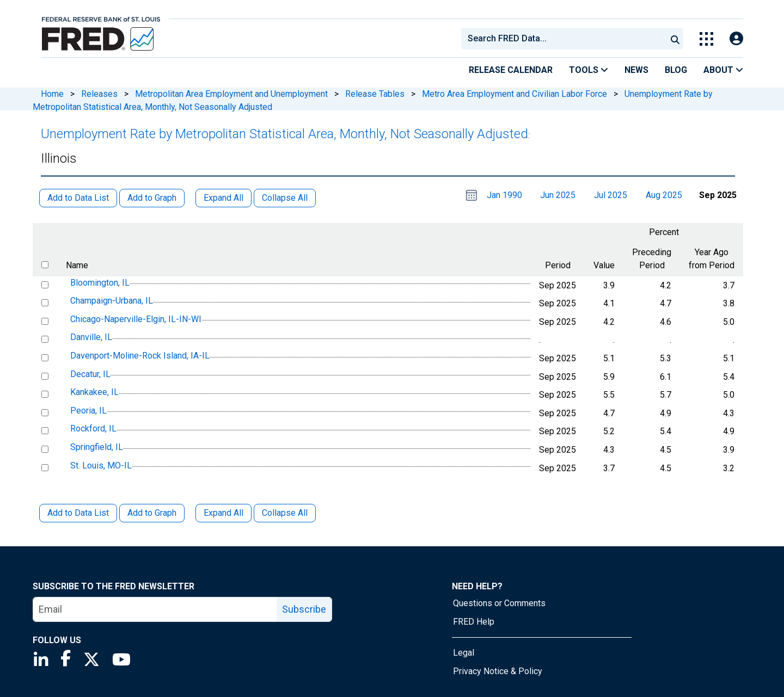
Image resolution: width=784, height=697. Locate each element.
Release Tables (375, 94)
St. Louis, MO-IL (101, 465)
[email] (155, 609)
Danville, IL (91, 338)
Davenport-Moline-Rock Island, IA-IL (140, 356)
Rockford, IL (93, 429)
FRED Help (474, 622)
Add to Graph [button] (152, 198)
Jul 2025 (611, 195)
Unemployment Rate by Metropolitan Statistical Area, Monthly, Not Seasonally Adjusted (284, 134)
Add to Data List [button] (78, 198)
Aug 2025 (664, 195)
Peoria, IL (88, 411)
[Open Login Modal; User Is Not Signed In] (736, 39)
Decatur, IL (90, 374)
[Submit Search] (675, 39)
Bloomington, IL (100, 283)
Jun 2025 (558, 195)
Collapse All (285, 513)
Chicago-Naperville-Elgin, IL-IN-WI (136, 319)
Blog (676, 70)
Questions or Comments (499, 603)
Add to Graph (152, 513)
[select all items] (45, 265)
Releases (99, 94)
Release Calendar (511, 70)
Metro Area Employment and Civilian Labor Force (514, 94)
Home (52, 94)
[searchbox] (566, 39)
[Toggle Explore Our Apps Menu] (706, 39)
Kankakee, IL (94, 392)
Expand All (223, 513)
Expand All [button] (223, 198)
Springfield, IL (97, 447)
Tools (589, 70)
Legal (464, 653)
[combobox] (563, 39)
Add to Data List (78, 513)
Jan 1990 (504, 195)
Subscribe (304, 609)
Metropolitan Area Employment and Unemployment (231, 94)
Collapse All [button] (285, 198)
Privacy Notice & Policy (498, 671)
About (723, 70)
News (636, 70)
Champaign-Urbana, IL (112, 301)
